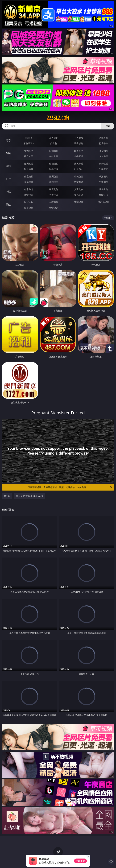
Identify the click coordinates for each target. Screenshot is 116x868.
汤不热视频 (104, 202)
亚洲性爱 (29, 164)
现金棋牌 (79, 143)
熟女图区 (79, 182)
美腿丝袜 (29, 182)
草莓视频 (79, 202)
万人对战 (79, 138)
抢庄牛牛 (104, 143)
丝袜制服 (54, 156)
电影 (8, 166)
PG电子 (29, 138)
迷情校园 (29, 195)
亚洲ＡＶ (29, 151)
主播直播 (79, 156)
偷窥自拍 (29, 176)
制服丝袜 (29, 169)
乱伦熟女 (79, 169)
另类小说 (54, 195)
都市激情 (29, 189)
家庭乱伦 (54, 189)
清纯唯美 (54, 182)
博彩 (8, 140)
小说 (8, 192)
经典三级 (54, 169)
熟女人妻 (29, 156)
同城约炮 (29, 202)
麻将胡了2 (29, 143)
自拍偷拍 (54, 151)
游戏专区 (104, 138)
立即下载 (80, 861)
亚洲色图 (54, 176)
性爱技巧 (104, 195)
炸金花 (54, 143)
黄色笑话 (79, 195)
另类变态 (104, 169)
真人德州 (54, 138)
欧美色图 (79, 176)
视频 (8, 153)
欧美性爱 (104, 164)
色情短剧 (54, 208)
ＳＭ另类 (104, 156)
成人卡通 (79, 164)
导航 (8, 204)
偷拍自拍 (54, 164)
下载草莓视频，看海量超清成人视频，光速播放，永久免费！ (70, 487)
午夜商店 (54, 202)
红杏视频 (29, 208)
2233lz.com (58, 118)
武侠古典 (104, 189)
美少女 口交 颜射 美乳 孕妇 (29, 496)
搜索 (108, 126)
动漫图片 (104, 176)
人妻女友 (79, 189)
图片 (8, 179)
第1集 (7, 496)
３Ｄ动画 (104, 151)
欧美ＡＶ (79, 151)
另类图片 (104, 182)
